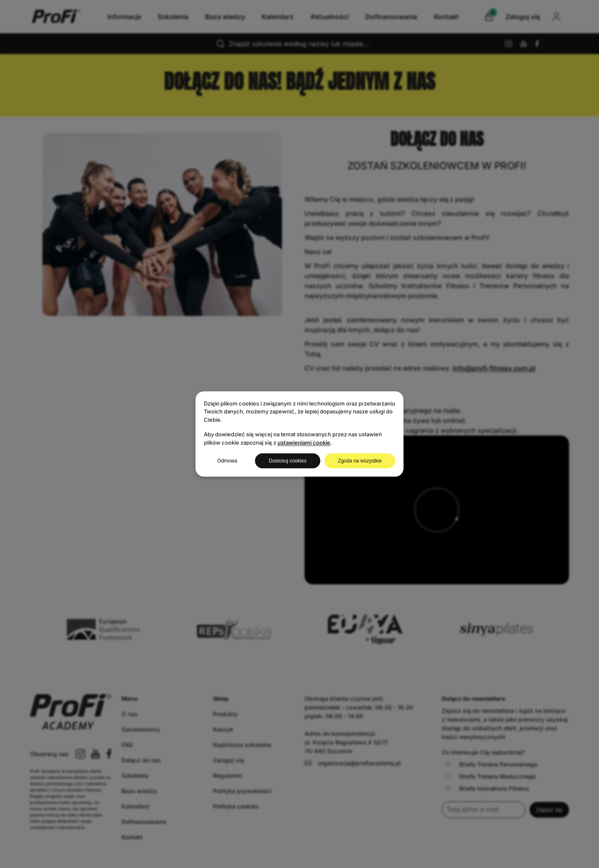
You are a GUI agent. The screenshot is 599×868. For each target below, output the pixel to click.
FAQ (127, 745)
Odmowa (227, 461)
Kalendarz (278, 17)
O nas (130, 714)
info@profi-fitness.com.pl (494, 368)
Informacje (124, 17)
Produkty (225, 714)
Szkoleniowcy (141, 729)
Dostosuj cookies (288, 461)
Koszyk (223, 729)
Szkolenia (173, 17)
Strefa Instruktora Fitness (487, 788)
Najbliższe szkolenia (242, 745)
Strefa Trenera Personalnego (491, 764)
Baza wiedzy (225, 17)
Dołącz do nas (141, 760)
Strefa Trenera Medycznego (491, 776)
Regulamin (228, 775)
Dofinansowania (391, 17)
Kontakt (446, 17)
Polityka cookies (236, 806)
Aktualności (329, 17)
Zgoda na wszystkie (360, 461)
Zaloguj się (228, 760)
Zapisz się (549, 810)
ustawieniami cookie (304, 443)
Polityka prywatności (242, 791)
